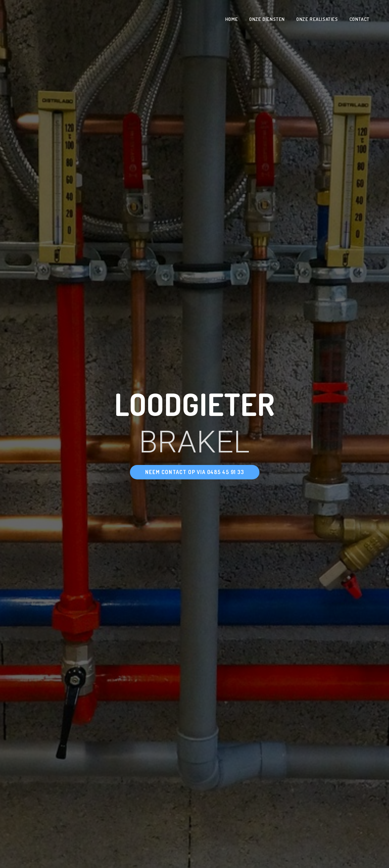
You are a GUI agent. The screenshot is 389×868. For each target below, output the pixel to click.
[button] (195, 472)
